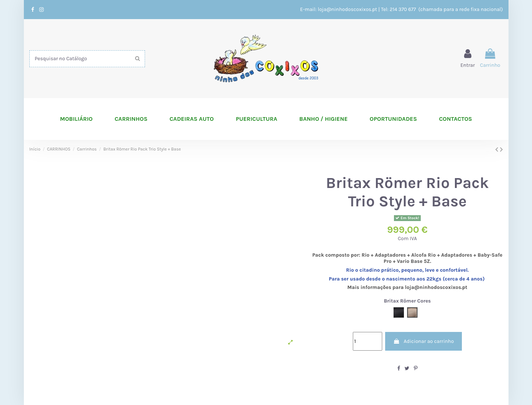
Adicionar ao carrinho (424, 341)
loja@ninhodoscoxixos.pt (348, 9)
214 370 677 (403, 9)
